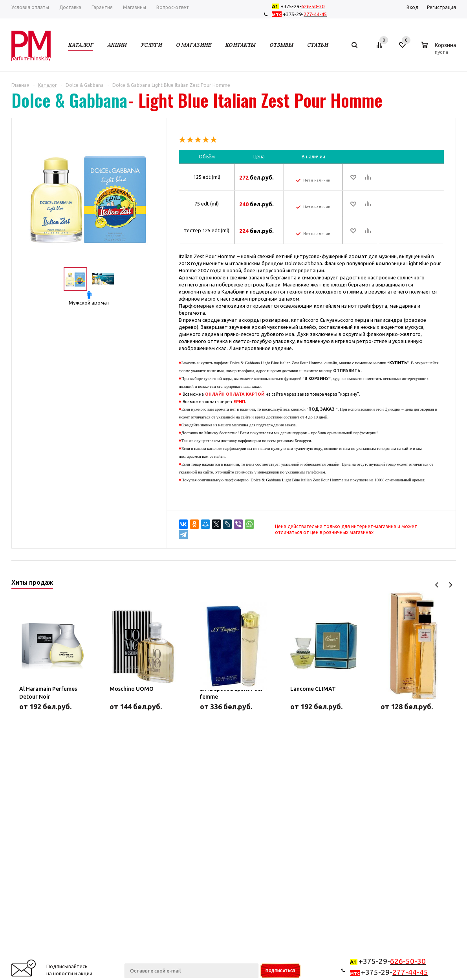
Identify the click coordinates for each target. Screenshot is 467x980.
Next (450, 585)
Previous (437, 585)
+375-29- (300, 6)
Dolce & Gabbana (69, 100)
